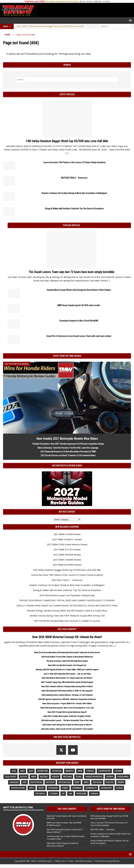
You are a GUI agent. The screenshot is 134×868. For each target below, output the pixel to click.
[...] (67, 153)
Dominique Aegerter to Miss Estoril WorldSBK (79, 321)
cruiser (118, 771)
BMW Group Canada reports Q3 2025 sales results (79, 305)
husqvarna (123, 777)
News (86, 782)
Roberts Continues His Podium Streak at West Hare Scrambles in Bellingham (74, 193)
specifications (18, 788)
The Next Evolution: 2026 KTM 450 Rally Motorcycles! (67, 661)
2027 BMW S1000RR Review (67, 560)
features (67, 777)
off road (97, 782)
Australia (57, 771)
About (82, 1)
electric (44, 777)
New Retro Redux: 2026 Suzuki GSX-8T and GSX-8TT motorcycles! (67, 729)
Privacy (90, 1)
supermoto (91, 788)
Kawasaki (14, 782)
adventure (42, 771)
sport (41, 788)
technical (40, 794)
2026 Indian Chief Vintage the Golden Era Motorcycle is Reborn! (67, 725)
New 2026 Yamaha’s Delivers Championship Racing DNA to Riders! (67, 686)
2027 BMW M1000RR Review (67, 565)
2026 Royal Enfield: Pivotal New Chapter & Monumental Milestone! (67, 657)
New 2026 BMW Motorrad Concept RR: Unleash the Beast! (67, 637)
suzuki (119, 788)
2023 (22, 771)
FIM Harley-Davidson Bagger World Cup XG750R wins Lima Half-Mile (67, 141)
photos (110, 782)
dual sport (11, 777)
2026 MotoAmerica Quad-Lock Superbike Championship (67, 595)
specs (32, 788)
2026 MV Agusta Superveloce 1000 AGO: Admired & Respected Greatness (67, 699)
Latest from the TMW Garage (67, 356)
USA (70, 794)
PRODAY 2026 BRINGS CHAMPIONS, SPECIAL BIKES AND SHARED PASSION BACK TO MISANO (67, 600)
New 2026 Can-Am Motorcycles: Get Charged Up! (67, 665)
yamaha (94, 794)
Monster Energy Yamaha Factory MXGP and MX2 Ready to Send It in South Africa (67, 611)
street (65, 788)
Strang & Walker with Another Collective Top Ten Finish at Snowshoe (74, 209)
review (121, 782)
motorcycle (64, 782)
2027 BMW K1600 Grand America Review (67, 544)
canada (90, 771)
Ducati (24, 777)
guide (79, 777)
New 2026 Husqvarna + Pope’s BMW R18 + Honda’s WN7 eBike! (67, 704)
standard (53, 788)
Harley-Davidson (94, 777)
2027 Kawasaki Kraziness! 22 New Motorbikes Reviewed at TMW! (68, 452)
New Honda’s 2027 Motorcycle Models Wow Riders (67, 439)
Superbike (77, 788)
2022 (14, 771)
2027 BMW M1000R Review (67, 555)
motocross (36, 782)
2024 (31, 771)
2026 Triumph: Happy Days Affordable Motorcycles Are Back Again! (67, 682)
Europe (56, 777)
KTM (25, 782)
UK (63, 794)
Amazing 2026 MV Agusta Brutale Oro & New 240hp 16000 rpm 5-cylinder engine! (67, 670)
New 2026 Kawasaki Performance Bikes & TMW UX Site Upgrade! (67, 691)
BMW (80, 771)
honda (110, 777)
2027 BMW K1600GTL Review (67, 539)
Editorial (98, 1)
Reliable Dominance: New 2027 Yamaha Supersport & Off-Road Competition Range (68, 444)
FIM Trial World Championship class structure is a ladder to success (67, 621)
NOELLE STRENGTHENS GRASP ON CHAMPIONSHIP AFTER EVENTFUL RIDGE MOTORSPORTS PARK (67, 606)
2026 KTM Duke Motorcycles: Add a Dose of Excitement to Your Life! (67, 708)
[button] (130, 20)
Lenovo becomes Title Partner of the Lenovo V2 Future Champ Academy (74, 162)
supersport (106, 788)
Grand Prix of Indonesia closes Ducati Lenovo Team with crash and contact (79, 336)
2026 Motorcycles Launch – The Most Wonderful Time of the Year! (67, 720)
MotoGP (50, 782)
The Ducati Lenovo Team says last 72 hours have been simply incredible (72, 272)
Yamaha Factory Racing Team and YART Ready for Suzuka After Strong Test (67, 616)
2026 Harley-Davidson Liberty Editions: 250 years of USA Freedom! (67, 695)
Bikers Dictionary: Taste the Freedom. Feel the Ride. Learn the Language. (68, 448)
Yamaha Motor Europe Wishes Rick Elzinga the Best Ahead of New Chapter (79, 290)
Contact (106, 1)
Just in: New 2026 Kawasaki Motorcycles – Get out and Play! (67, 674)
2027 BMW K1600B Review (67, 534)
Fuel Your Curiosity (67, 629)
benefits (70, 771)
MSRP (77, 782)
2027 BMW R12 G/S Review (67, 549)
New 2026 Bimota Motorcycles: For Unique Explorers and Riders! (67, 678)
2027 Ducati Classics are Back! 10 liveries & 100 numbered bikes (68, 455)
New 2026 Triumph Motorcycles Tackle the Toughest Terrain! (67, 716)
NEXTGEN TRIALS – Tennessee (74, 178)
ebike (33, 777)
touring (54, 794)
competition (104, 771)
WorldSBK (81, 794)
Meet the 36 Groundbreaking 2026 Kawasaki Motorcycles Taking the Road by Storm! (67, 652)
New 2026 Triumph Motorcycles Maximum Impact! (67, 712)
